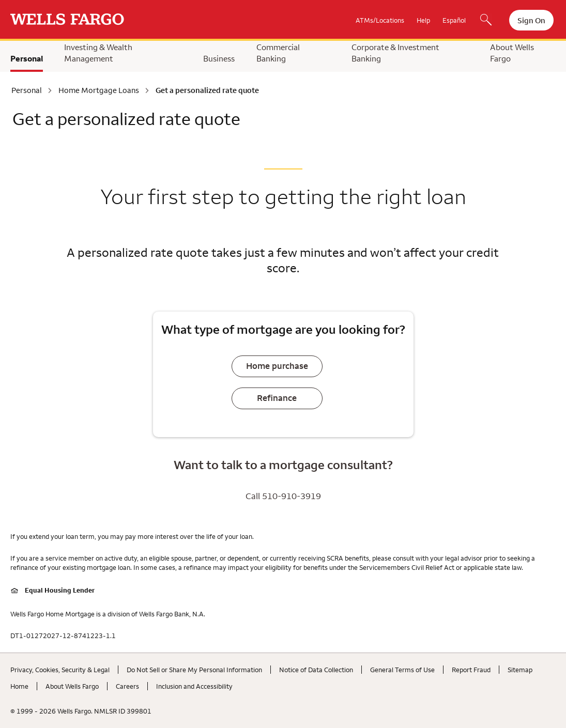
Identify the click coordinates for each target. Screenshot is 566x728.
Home (19, 686)
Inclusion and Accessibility (194, 686)
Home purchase (277, 366)
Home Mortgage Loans (99, 90)
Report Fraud (471, 670)
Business (219, 58)
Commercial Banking (278, 53)
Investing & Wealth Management (98, 53)
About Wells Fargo (512, 53)
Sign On (531, 20)
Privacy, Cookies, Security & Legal (60, 670)
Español (454, 20)
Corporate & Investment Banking (395, 53)
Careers (127, 686)
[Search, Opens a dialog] (486, 21)
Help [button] (423, 20)
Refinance (277, 398)
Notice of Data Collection (316, 670)
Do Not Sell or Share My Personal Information (194, 670)
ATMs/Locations (380, 20)
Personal (27, 58)
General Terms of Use (402, 670)
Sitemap (520, 670)
